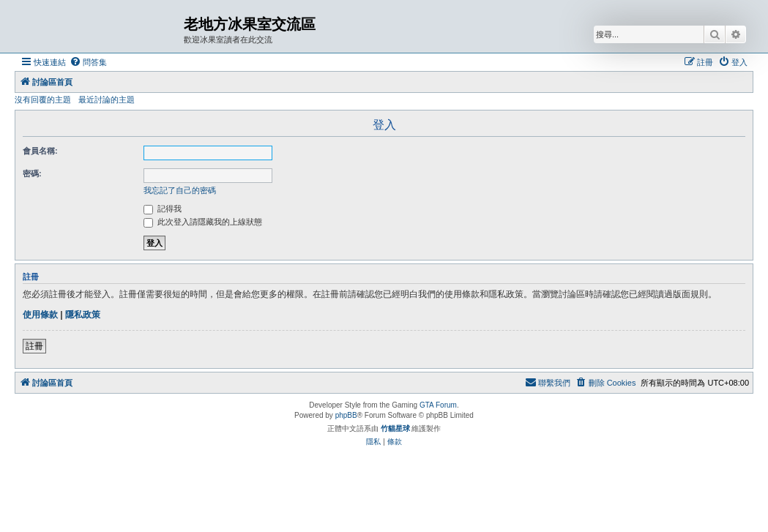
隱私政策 (83, 315)
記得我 (163, 209)
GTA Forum (438, 405)
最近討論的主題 (107, 100)
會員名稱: (40, 151)
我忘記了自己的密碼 (180, 190)
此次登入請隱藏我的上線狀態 (203, 222)
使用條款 (40, 315)
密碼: (32, 173)
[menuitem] (88, 62)
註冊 (34, 346)
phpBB (346, 415)
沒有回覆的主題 (43, 100)
